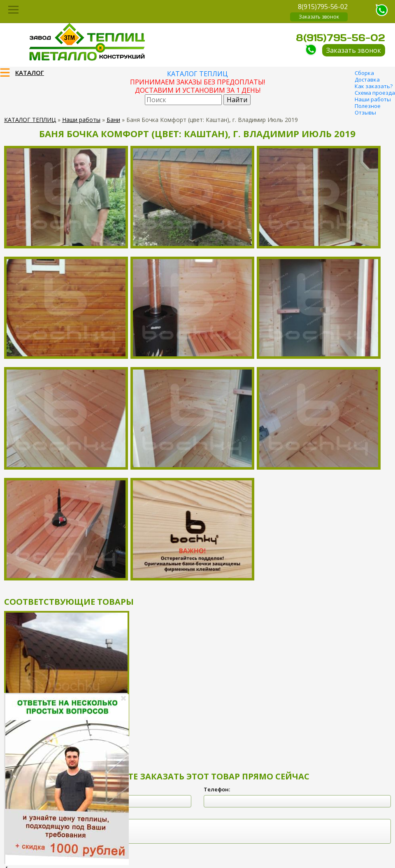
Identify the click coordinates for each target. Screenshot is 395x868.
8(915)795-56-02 (323, 7)
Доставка (367, 80)
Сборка (364, 73)
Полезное (368, 106)
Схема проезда (375, 93)
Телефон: (217, 789)
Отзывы (365, 112)
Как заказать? (374, 86)
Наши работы (373, 99)
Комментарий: (24, 813)
